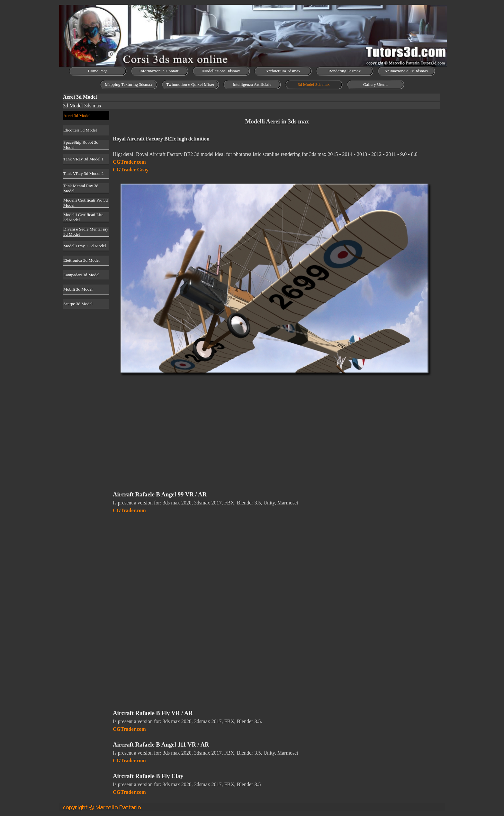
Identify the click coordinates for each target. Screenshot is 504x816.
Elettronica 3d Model (81, 260)
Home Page (98, 71)
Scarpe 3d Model (78, 304)
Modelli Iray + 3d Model (85, 246)
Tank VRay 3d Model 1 (83, 159)
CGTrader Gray (131, 170)
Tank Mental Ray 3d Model (81, 188)
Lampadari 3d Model (81, 275)
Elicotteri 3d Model (80, 130)
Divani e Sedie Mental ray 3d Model (86, 232)
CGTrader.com (129, 162)
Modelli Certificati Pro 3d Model (85, 203)
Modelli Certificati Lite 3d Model (83, 217)
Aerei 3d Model (77, 116)
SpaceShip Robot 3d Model (81, 145)
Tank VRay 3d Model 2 (83, 173)
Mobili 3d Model (78, 289)
